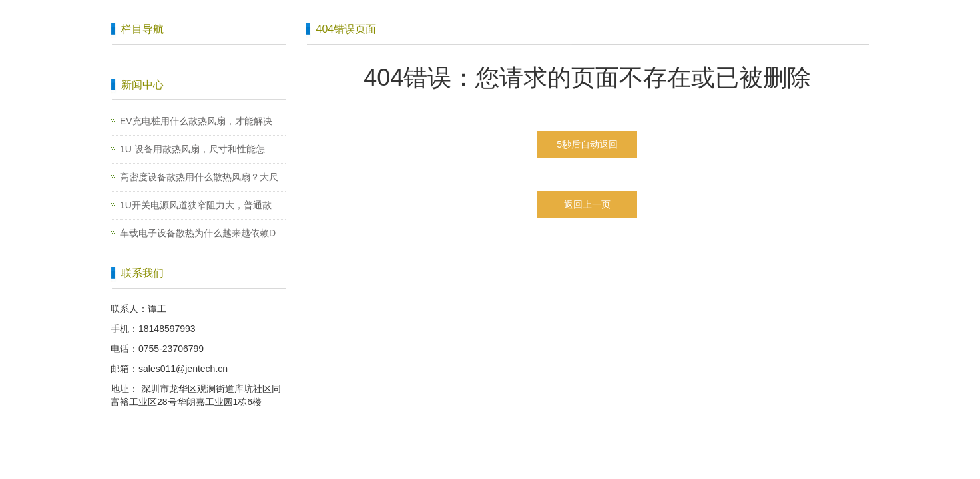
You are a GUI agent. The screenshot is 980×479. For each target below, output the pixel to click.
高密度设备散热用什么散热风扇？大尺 (199, 177)
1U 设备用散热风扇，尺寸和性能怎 (192, 149)
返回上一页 (587, 204)
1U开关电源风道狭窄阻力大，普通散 (196, 205)
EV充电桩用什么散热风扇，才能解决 (196, 121)
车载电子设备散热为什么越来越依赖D (198, 233)
